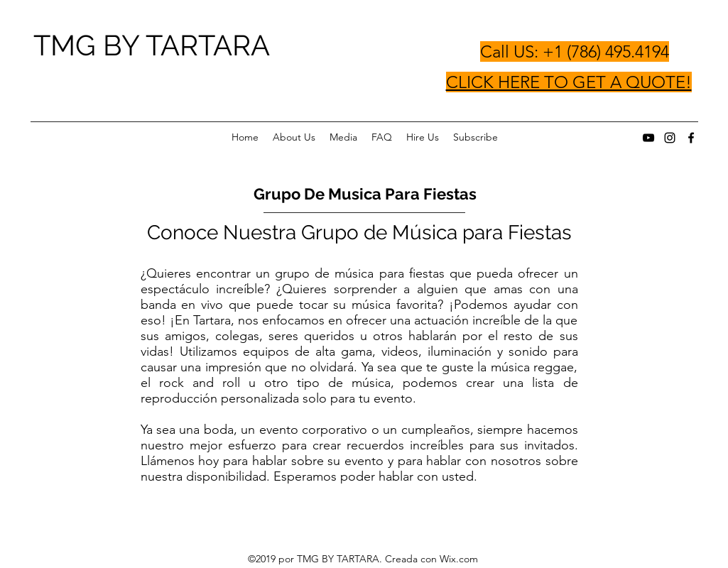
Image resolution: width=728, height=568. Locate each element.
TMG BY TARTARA (152, 45)
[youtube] (648, 138)
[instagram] (670, 138)
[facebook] (691, 138)
